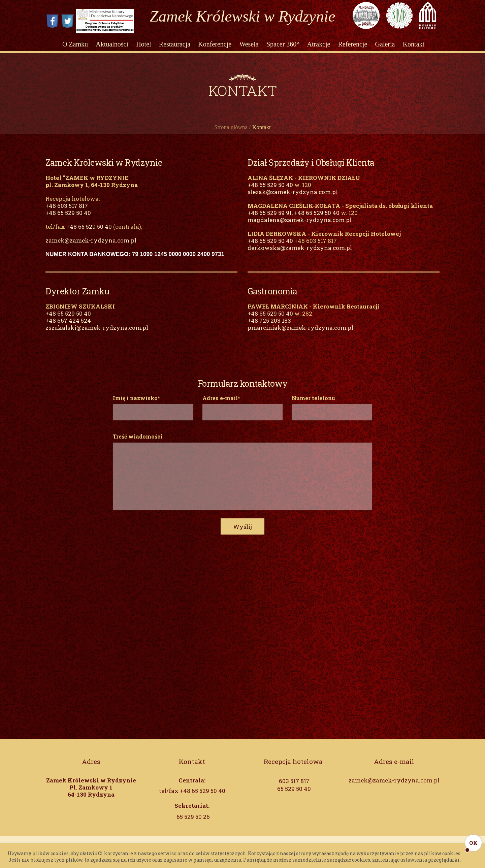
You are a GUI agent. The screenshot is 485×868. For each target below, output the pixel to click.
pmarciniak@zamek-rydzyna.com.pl (300, 334)
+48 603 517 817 (67, 212)
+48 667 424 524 (68, 327)
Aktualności (112, 44)
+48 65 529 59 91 (270, 219)
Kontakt (414, 44)
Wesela (249, 44)
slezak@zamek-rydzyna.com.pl (293, 198)
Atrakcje (319, 44)
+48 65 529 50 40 (68, 219)
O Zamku (75, 44)
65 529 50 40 (294, 795)
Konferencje (215, 44)
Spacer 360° (283, 44)
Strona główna (231, 134)
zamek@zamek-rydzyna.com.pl (91, 247)
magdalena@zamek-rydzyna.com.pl (300, 226)
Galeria (385, 44)
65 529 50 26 (193, 823)
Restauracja (175, 44)
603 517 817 (294, 787)
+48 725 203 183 (269, 327)
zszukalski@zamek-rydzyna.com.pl (97, 334)
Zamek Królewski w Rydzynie (242, 16)
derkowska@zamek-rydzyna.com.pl (300, 254)
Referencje (353, 44)
